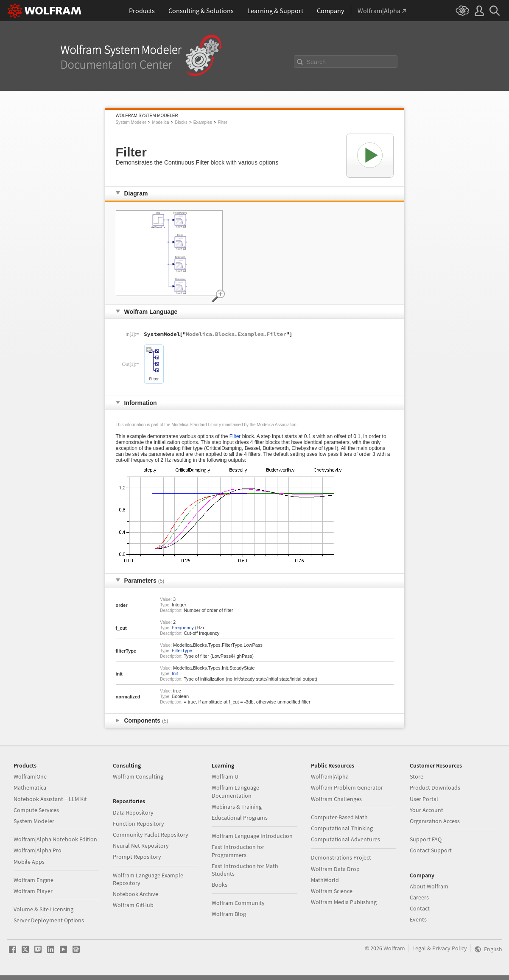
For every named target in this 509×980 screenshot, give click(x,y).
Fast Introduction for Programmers (238, 851)
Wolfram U (225, 776)
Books (220, 885)
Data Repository (133, 812)
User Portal (424, 799)
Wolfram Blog (229, 914)
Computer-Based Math (339, 817)
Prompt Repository (137, 857)
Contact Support (431, 850)
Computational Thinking (342, 828)
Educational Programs (240, 818)
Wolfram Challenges (336, 799)
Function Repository (138, 824)
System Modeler (131, 122)
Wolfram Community (238, 903)
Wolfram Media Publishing (344, 902)
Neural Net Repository (141, 846)
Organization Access (435, 821)
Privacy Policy (450, 948)
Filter (223, 122)
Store (417, 776)
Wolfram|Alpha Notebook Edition (55, 839)
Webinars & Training (237, 807)
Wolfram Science (332, 891)
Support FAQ (426, 839)
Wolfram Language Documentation (235, 791)
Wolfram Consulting (138, 776)
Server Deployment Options (49, 920)
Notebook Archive (136, 894)
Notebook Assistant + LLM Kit (50, 799)
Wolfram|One (30, 776)
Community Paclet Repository (151, 835)
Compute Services (36, 810)
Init (175, 673)
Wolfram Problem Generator (347, 787)
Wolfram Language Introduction (252, 836)
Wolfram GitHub (133, 905)
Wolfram (394, 948)
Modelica (161, 122)
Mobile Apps (29, 862)
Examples (203, 122)
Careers (419, 897)
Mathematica (30, 787)
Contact (420, 908)
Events (418, 919)
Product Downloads (435, 787)
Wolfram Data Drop (335, 869)
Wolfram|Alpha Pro (38, 850)
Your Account (426, 810)
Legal (419, 948)
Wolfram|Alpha (330, 776)
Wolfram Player (33, 891)
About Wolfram (429, 886)
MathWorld (325, 880)
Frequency (183, 628)
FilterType (182, 651)
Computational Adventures (345, 839)
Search (316, 62)
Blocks (181, 122)
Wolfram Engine (34, 880)
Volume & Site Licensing (43, 909)
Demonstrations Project (341, 857)
